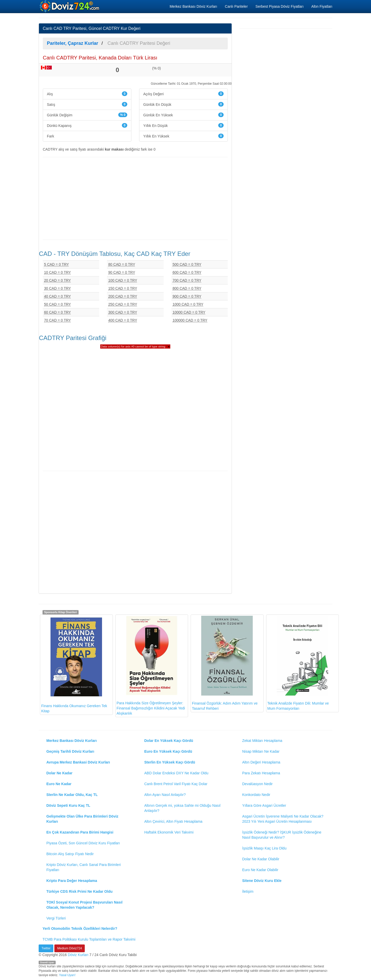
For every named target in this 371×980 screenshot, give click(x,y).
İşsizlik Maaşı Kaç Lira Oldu (264, 848)
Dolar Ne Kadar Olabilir (261, 859)
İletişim (248, 891)
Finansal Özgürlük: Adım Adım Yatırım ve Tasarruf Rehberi (225, 663)
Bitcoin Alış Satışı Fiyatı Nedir (70, 854)
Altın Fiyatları (322, 6)
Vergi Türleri (56, 918)
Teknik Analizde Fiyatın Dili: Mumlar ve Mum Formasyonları (298, 663)
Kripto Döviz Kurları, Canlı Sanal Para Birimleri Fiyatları (84, 867)
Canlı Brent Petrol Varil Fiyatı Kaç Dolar (176, 784)
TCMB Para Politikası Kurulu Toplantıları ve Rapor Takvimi (89, 939)
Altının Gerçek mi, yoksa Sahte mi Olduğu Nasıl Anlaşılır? (182, 808)
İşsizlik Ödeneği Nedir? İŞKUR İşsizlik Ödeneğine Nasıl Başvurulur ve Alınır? (282, 835)
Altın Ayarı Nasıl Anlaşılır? (165, 795)
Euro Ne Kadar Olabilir (260, 870)
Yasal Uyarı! (67, 975)
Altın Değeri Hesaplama (261, 762)
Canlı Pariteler (236, 6)
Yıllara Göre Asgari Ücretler (264, 805)
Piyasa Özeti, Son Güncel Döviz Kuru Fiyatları (83, 843)
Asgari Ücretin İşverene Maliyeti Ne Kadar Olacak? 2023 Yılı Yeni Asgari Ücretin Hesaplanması (283, 819)
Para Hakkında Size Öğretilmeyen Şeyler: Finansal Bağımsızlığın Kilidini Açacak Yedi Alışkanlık (151, 666)
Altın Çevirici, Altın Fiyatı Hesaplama (173, 821)
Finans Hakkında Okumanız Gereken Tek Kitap (74, 664)
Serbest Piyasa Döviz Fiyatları (280, 6)
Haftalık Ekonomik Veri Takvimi (169, 832)
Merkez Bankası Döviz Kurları (193, 6)
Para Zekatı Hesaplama (261, 773)
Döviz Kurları (78, 955)
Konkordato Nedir (256, 795)
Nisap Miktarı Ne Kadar (261, 751)
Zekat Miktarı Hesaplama (262, 741)
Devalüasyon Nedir (257, 784)
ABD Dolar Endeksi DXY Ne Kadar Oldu (176, 773)
